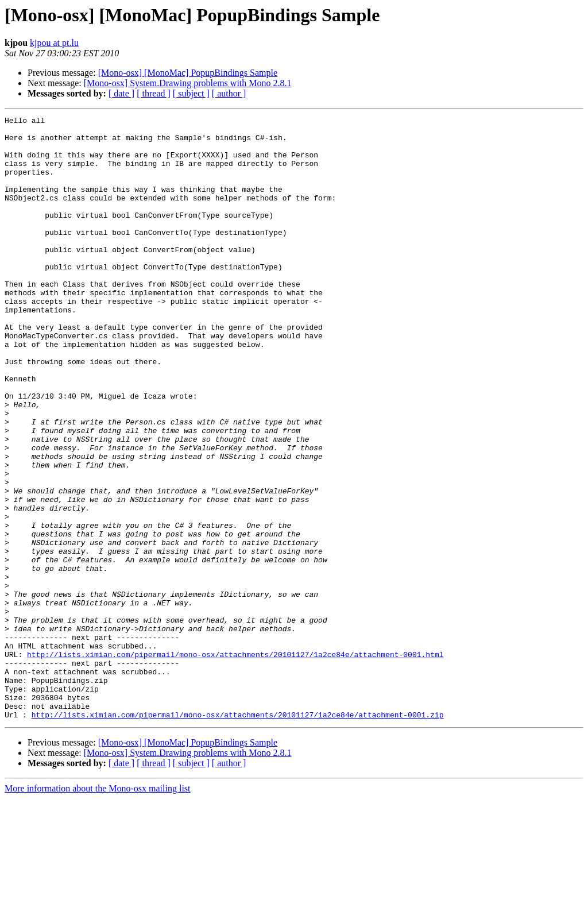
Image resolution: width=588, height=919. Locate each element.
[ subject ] (191, 93)
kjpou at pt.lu (54, 43)
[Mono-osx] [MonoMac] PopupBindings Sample (188, 73)
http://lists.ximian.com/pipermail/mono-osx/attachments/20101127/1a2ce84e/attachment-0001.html (235, 763)
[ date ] (121, 93)
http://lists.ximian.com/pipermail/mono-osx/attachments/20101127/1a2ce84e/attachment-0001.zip (238, 835)
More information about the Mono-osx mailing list (98, 909)
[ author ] (229, 93)
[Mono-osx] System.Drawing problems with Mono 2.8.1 (188, 83)
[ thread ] (154, 93)
